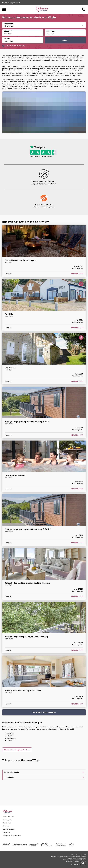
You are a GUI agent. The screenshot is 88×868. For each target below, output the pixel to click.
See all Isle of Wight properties (44, 712)
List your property (9, 829)
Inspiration (7, 832)
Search (65, 40)
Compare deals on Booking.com (15, 46)
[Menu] (4, 9)
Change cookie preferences (12, 835)
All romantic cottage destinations (17, 750)
